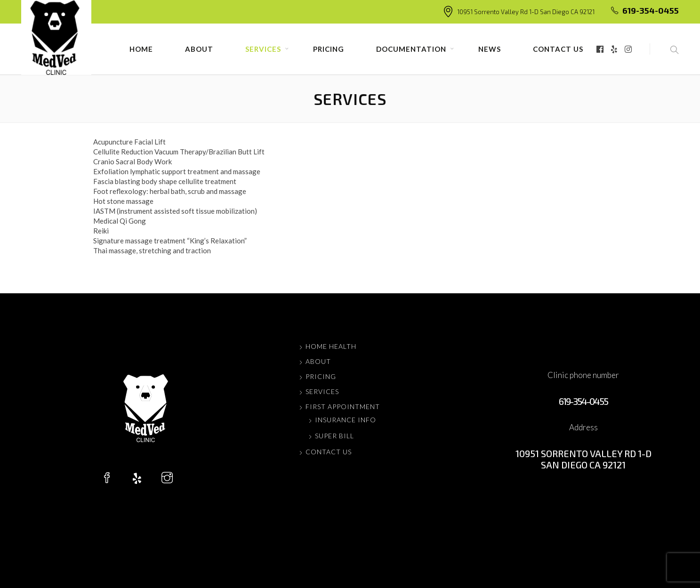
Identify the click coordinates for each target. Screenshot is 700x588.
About (199, 49)
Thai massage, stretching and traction (152, 250)
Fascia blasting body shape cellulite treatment (165, 181)
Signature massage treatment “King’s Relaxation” (170, 241)
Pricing (329, 49)
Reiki (101, 231)
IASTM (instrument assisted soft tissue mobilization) (175, 211)
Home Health (331, 346)
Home (141, 49)
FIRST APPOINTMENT (343, 407)
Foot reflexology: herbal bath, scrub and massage (170, 191)
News (490, 49)
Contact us (558, 49)
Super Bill (334, 436)
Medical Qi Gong (120, 221)
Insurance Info (346, 420)
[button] (664, 49)
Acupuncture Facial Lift (129, 142)
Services (263, 49)
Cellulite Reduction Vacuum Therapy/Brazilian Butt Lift (179, 152)
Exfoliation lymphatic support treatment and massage (177, 171)
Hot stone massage (123, 201)
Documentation (411, 49)
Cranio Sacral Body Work (133, 161)
